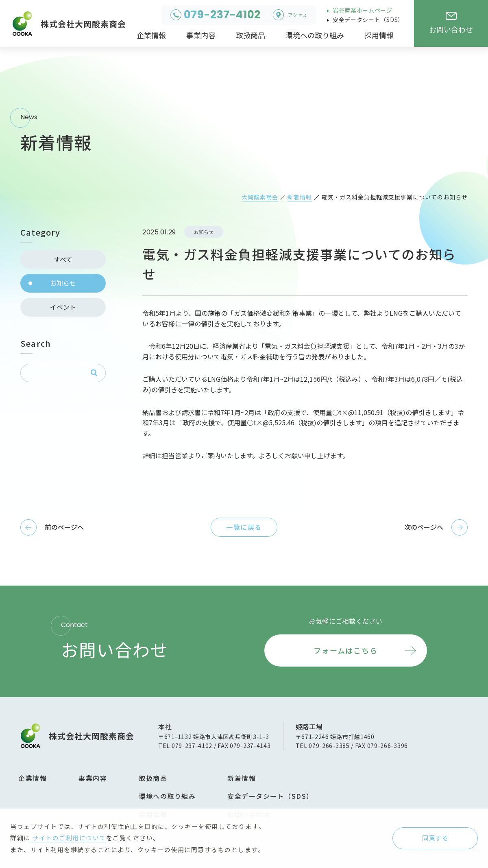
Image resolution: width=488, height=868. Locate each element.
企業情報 (33, 778)
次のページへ (424, 527)
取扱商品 (153, 778)
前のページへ (64, 527)
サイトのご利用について (68, 838)
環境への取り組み (167, 796)
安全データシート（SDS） (367, 20)
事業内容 (93, 778)
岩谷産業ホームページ (362, 10)
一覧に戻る (244, 527)
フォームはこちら (345, 650)
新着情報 (242, 778)
